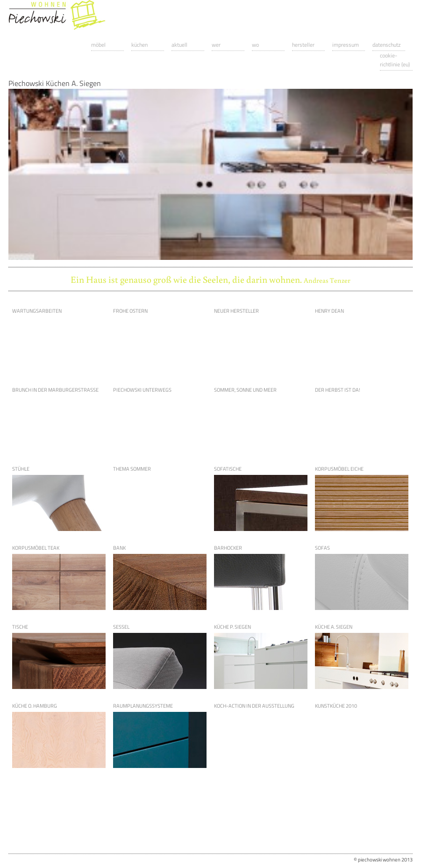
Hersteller (303, 45)
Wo (255, 45)
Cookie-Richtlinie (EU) (395, 60)
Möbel (98, 45)
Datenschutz (386, 45)
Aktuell (179, 45)
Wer (216, 45)
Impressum (346, 45)
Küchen (139, 45)
